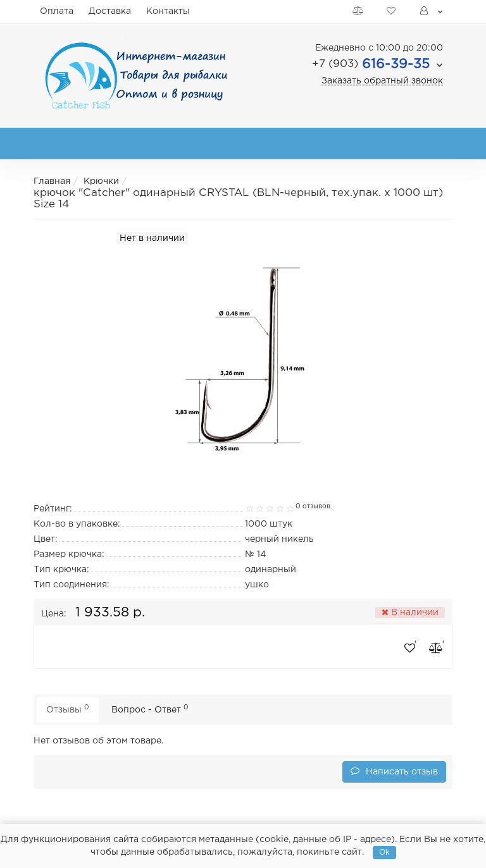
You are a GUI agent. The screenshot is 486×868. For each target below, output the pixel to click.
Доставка (110, 11)
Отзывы (68, 709)
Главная (52, 181)
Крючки (101, 181)
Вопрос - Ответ (150, 709)
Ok (384, 853)
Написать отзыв (394, 771)
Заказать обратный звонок (382, 81)
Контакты (168, 11)
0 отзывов (313, 506)
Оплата (57, 11)
